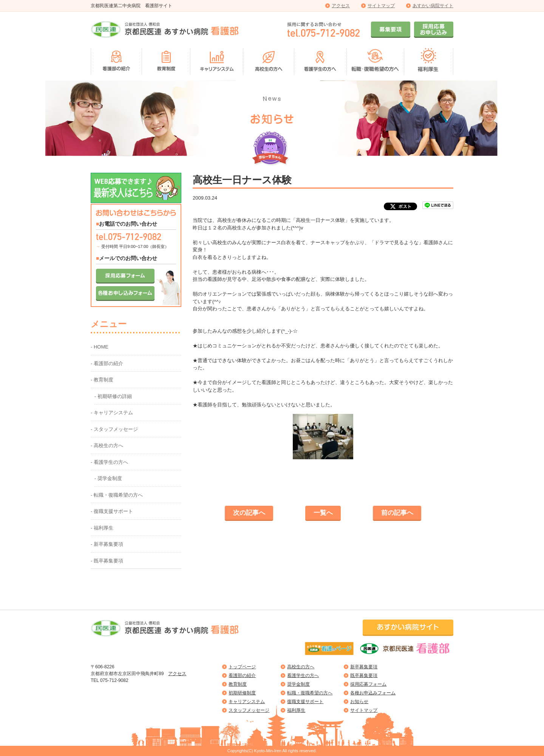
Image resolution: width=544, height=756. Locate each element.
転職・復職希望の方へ (310, 693)
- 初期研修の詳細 (113, 396)
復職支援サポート (305, 702)
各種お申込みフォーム (373, 693)
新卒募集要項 (364, 667)
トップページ (242, 667)
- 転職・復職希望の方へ (117, 495)
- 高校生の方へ (107, 445)
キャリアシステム (247, 702)
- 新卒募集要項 (107, 544)
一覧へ (323, 513)
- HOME (100, 347)
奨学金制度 (298, 684)
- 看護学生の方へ (109, 462)
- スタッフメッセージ (114, 429)
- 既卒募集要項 (107, 561)
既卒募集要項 (364, 675)
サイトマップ (381, 6)
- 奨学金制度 (108, 478)
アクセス (341, 6)
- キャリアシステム (112, 413)
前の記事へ (397, 513)
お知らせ (359, 702)
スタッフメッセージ (249, 710)
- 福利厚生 (102, 528)
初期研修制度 (242, 693)
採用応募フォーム (368, 684)
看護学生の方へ (303, 675)
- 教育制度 (102, 380)
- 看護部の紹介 (107, 363)
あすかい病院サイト (433, 6)
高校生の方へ (301, 667)
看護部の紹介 (242, 675)
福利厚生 (296, 710)
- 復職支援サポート (112, 511)
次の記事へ (249, 513)
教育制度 (238, 684)
